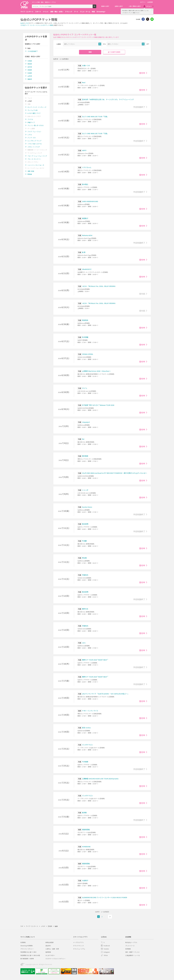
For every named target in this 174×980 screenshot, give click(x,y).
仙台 (22, 23)
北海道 (30, 61)
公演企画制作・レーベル (133, 955)
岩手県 (30, 67)
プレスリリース (130, 946)
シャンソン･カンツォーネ (36, 165)
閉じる (152, 10)
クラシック (69, 12)
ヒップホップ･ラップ (34, 141)
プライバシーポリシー (27, 949)
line (152, 19)
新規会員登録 (49, 942)
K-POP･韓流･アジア (34, 113)
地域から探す (105, 6)
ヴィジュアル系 (33, 110)
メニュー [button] (149, 6)
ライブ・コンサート (27, 12)
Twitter (148, 19)
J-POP (27, 23)
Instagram (107, 952)
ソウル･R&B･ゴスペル (35, 144)
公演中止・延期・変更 (52, 949)
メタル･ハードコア (34, 147)
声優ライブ (31, 122)
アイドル (30, 119)
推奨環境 (48, 952)
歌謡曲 (30, 174)
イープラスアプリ (78, 942)
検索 (96, 7)
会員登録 (150, 2)
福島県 (30, 79)
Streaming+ (101, 12)
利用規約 (23, 942)
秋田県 (30, 73)
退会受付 (48, 946)
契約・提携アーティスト (132, 952)
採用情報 (128, 949)
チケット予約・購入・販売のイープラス (44, 2)
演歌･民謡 (31, 171)
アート (76, 12)
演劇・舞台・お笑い (57, 12)
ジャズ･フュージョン (34, 132)
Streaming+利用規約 (27, 946)
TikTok (106, 955)
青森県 (30, 64)
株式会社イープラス (131, 942)
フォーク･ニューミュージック (37, 156)
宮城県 (30, 70)
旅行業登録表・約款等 (27, 959)
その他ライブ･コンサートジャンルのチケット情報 (37, 25)
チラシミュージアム (79, 949)
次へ (110, 917)
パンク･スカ (32, 138)
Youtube (106, 949)
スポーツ (38, 12)
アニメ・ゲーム (85, 12)
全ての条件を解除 (114, 52)
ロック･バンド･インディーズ (37, 107)
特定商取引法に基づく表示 (28, 952)
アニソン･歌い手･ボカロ (36, 125)
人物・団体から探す (135, 6)
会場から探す (119, 6)
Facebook (107, 946)
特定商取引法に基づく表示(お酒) (30, 955)
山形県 (30, 76)
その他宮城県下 (33, 51)
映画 (93, 12)
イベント (46, 12)
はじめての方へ (50, 955)
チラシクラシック (78, 946)
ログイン (143, 2)
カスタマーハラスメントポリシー (55, 959)
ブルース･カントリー (34, 159)
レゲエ (30, 135)
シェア (143, 19)
